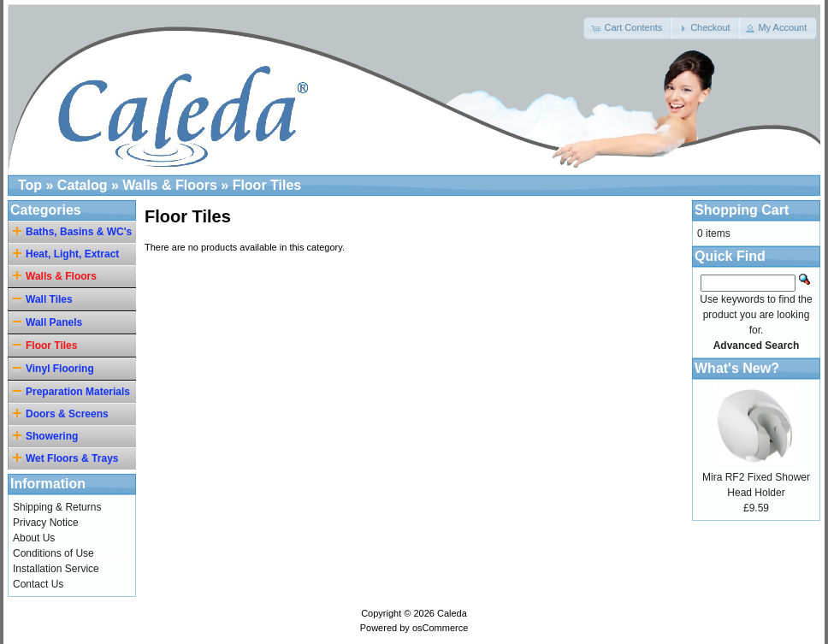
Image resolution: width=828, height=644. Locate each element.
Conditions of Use (53, 553)
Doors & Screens (63, 414)
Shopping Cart (742, 210)
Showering (48, 436)
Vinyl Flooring (53, 368)
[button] (628, 28)
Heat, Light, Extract (68, 254)
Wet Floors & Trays (68, 458)
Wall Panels (47, 322)
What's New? (737, 368)
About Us (34, 538)
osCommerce (440, 628)
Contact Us (38, 584)
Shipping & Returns (57, 507)
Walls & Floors (170, 185)
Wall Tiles (43, 299)
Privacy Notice (46, 523)
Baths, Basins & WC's (75, 231)
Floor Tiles (267, 185)
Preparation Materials (71, 391)
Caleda (452, 613)
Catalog (83, 185)
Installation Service (56, 569)
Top (30, 185)
